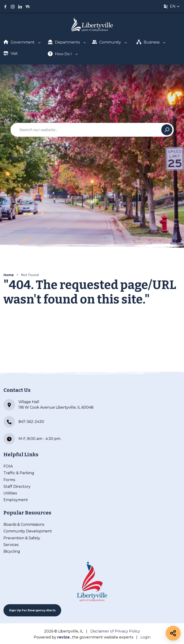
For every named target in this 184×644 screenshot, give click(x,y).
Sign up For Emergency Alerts (32, 610)
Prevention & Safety (22, 538)
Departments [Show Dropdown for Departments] (64, 42)
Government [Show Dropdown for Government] (19, 42)
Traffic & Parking (19, 473)
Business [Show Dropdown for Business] (148, 42)
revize (63, 637)
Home (9, 275)
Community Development (28, 531)
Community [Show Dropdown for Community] (107, 42)
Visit (11, 53)
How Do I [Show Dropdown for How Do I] (60, 54)
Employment (16, 500)
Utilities (10, 493)
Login (145, 637)
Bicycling (12, 551)
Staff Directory (17, 487)
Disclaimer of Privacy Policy (115, 631)
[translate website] (172, 6)
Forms (9, 480)
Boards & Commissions (24, 524)
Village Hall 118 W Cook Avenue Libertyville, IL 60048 (48, 405)
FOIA (8, 466)
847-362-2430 (24, 422)
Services (11, 545)
